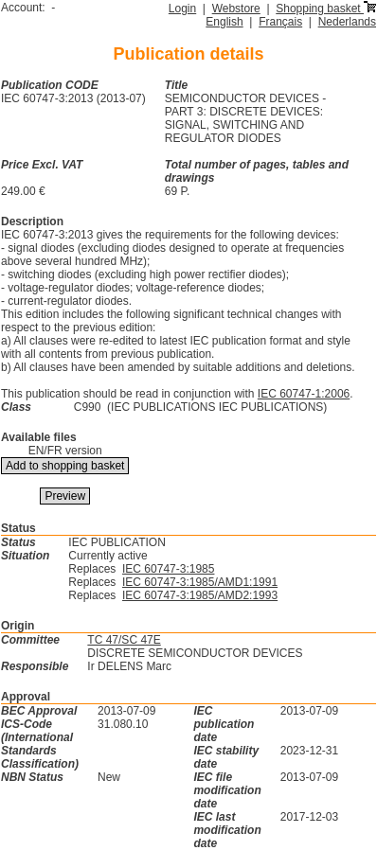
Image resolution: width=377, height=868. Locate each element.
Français (280, 22)
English (224, 22)
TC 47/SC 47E (124, 640)
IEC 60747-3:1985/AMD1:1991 (200, 582)
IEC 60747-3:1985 (168, 569)
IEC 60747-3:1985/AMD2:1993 (200, 595)
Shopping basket (326, 9)
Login (182, 9)
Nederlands (347, 22)
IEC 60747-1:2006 (304, 394)
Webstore (236, 9)
